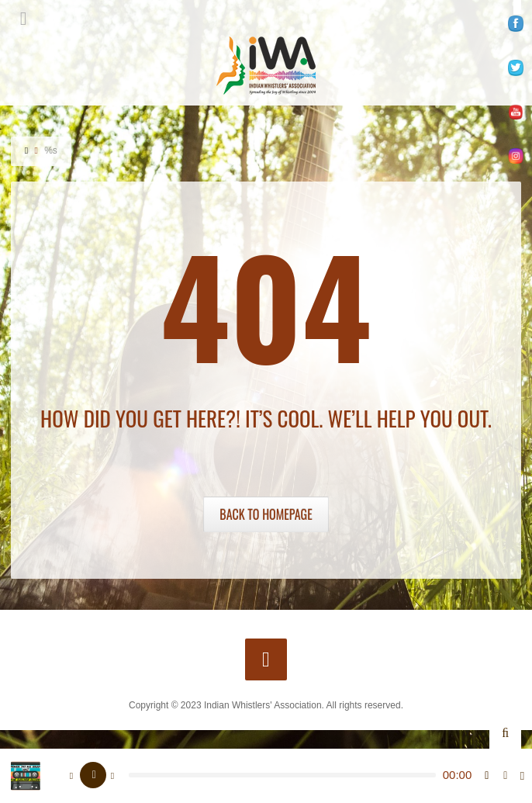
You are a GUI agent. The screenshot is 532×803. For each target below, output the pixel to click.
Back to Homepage (266, 514)
